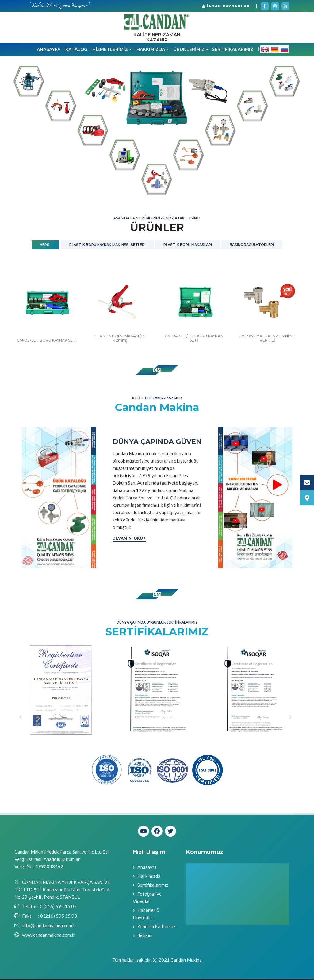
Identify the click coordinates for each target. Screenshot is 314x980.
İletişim (145, 936)
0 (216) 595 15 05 (58, 908)
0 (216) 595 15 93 (59, 917)
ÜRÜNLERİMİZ (191, 51)
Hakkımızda (149, 877)
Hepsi (45, 246)
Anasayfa (49, 51)
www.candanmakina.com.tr (49, 936)
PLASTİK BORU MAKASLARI (188, 246)
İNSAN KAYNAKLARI (227, 6)
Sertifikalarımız (153, 886)
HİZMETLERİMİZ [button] (110, 51)
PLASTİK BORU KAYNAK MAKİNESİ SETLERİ (107, 246)
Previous (23, 718)
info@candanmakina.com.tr (49, 927)
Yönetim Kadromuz (156, 928)
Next (291, 718)
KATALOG (76, 51)
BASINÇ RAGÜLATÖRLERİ (252, 246)
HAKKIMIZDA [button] (151, 51)
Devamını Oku (129, 539)
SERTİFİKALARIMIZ (233, 51)
